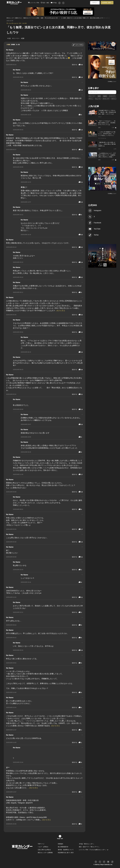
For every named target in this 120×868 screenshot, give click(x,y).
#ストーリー (92, 96)
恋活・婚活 (45, 3)
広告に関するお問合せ (44, 850)
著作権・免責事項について (66, 850)
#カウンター (115, 99)
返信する (75, 65)
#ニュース (98, 99)
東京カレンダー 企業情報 (45, 853)
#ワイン (91, 99)
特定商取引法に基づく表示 (66, 853)
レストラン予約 (34, 3)
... (82, 49)
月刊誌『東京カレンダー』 (87, 844)
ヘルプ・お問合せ (43, 847)
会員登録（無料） (107, 3)
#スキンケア (106, 99)
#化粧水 (105, 96)
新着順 (13, 45)
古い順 (18, 45)
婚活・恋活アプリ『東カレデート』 (89, 847)
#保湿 (99, 96)
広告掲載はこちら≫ (112, 81)
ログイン (95, 3)
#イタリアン (113, 96)
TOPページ (41, 844)
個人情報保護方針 (63, 847)
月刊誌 (54, 3)
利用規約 (60, 844)
